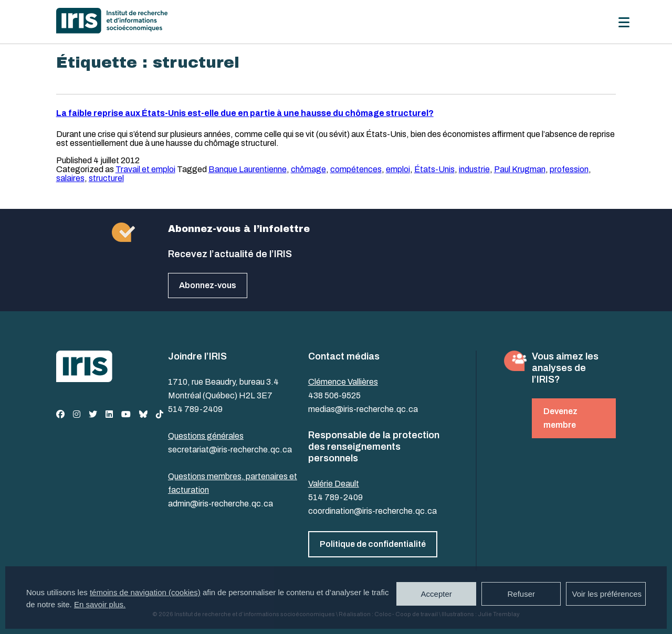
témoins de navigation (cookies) (145, 592)
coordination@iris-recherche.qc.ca (372, 511)
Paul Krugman (520, 169)
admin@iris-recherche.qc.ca (220, 504)
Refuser (521, 594)
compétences (356, 169)
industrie (474, 169)
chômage (308, 169)
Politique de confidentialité (373, 544)
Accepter (437, 594)
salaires (70, 178)
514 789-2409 (195, 409)
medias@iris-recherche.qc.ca (363, 409)
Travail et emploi (145, 169)
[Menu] (624, 22)
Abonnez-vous (208, 285)
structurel (106, 178)
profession (569, 169)
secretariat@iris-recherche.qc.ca (230, 450)
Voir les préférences (607, 594)
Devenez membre (560, 418)
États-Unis (434, 169)
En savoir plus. (100, 604)
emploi (398, 169)
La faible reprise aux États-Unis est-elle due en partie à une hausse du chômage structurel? (245, 113)
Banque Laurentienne (248, 169)
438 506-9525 (334, 395)
